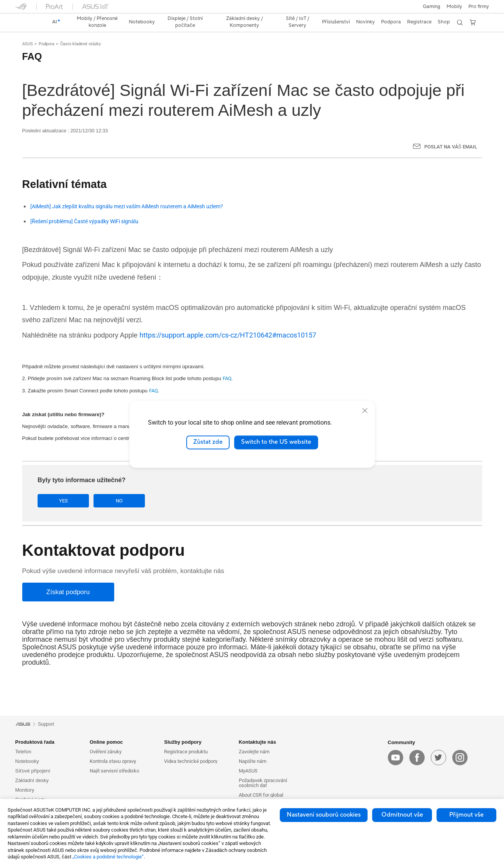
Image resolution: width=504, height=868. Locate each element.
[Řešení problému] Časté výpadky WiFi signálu (84, 222)
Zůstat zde (208, 442)
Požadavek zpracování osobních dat (263, 783)
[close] (365, 410)
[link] (28, 22)
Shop (444, 22)
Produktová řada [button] (35, 742)
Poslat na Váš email (451, 147)
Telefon (23, 752)
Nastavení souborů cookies (324, 815)
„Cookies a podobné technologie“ (108, 857)
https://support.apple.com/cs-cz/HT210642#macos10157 (228, 335)
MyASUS (248, 771)
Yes (62, 501)
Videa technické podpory (191, 761)
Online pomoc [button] (106, 742)
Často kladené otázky (80, 44)
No (114, 501)
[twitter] (438, 758)
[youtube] (396, 758)
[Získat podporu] (68, 592)
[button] (432, 7)
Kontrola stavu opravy (113, 761)
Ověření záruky (106, 752)
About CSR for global (261, 795)
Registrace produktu (186, 752)
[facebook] (417, 758)
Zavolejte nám (254, 752)
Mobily (454, 7)
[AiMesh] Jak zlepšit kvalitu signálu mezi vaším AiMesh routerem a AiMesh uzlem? (127, 207)
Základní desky (32, 780)
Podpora (47, 44)
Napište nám (253, 761)
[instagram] (460, 758)
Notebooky (27, 761)
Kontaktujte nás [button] (258, 742)
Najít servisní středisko (114, 771)
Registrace (419, 22)
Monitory (25, 790)
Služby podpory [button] (183, 742)
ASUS (28, 44)
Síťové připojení (33, 771)
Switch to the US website (276, 442)
